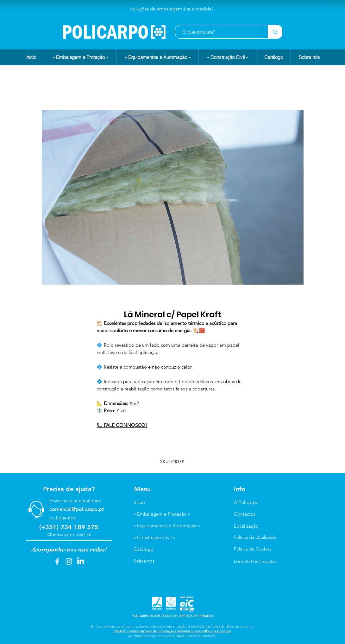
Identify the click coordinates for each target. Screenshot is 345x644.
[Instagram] (69, 561)
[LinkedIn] (81, 561)
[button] (80, 57)
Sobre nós (144, 561)
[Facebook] (57, 561)
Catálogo (144, 549)
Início (139, 502)
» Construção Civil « (154, 537)
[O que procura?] (218, 32)
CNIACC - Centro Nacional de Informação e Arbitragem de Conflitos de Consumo (172, 631)
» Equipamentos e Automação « (167, 526)
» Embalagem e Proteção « (162, 514)
